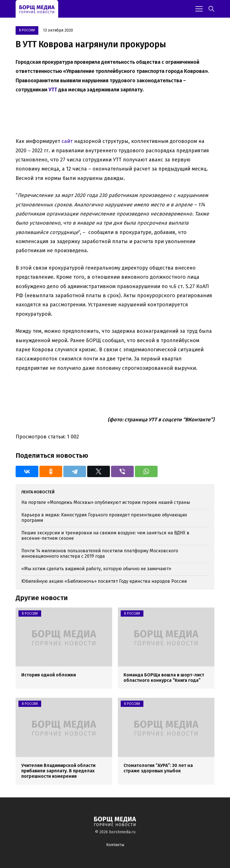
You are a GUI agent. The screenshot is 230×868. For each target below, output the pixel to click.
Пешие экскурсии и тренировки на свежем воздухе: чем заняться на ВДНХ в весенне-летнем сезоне (105, 535)
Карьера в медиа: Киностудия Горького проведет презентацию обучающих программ (104, 518)
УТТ (53, 90)
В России (27, 30)
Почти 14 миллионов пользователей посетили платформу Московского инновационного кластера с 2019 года (100, 553)
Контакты (115, 845)
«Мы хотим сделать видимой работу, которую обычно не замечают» (96, 569)
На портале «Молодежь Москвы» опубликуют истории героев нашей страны (106, 502)
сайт (67, 141)
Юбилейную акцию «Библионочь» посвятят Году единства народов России (104, 581)
